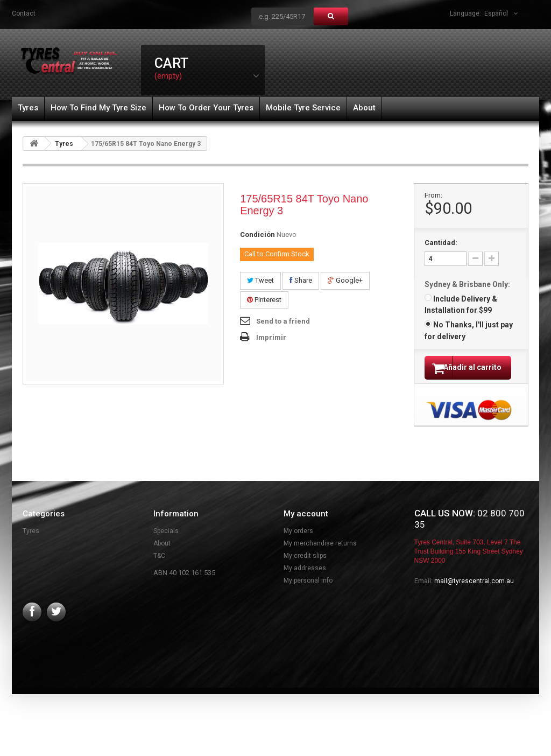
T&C (159, 570)
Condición (257, 234)
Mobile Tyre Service (303, 108)
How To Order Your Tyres (206, 108)
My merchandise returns (320, 557)
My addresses (305, 582)
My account (306, 528)
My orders (298, 545)
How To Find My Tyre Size (98, 108)
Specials (166, 545)
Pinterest (264, 300)
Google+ (345, 280)
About (364, 108)
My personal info (308, 594)
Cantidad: (441, 243)
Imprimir (271, 337)
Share (301, 280)
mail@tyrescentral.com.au (474, 595)
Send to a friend (283, 321)
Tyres (28, 108)
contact (24, 13)
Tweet (260, 280)
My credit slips (305, 570)
